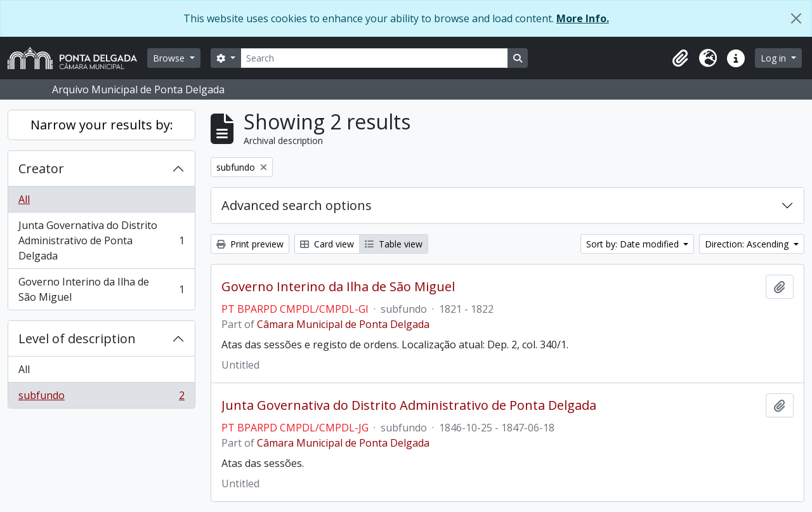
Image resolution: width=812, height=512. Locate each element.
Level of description (77, 338)
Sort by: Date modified (634, 244)
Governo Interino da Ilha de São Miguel (101, 289)
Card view (327, 244)
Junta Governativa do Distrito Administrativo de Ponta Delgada (101, 240)
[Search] (374, 58)
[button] (680, 58)
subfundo (101, 398)
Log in (775, 58)
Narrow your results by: (102, 125)
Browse (170, 58)
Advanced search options (297, 205)
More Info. (583, 18)
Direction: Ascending (748, 244)
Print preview (250, 244)
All (24, 199)
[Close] (796, 18)
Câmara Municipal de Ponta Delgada (343, 324)
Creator (41, 168)
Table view (394, 244)
